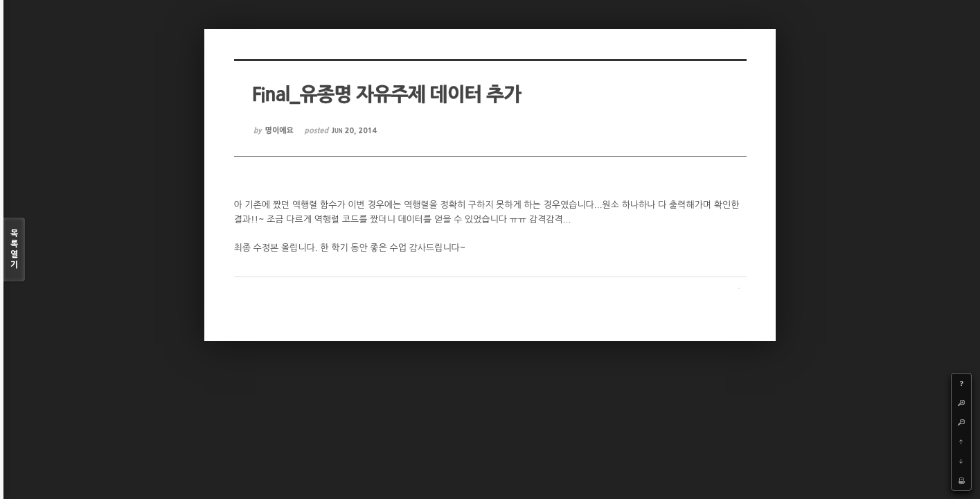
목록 (14, 250)
